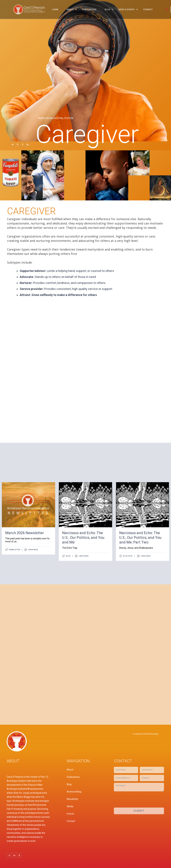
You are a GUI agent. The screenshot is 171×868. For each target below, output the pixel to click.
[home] (30, 9)
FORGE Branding (150, 734)
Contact (71, 821)
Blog (68, 556)
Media (70, 806)
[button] (71, 9)
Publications (73, 777)
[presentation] (122, 647)
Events (70, 814)
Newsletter (15, 550)
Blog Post (128, 556)
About (70, 770)
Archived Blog (74, 792)
